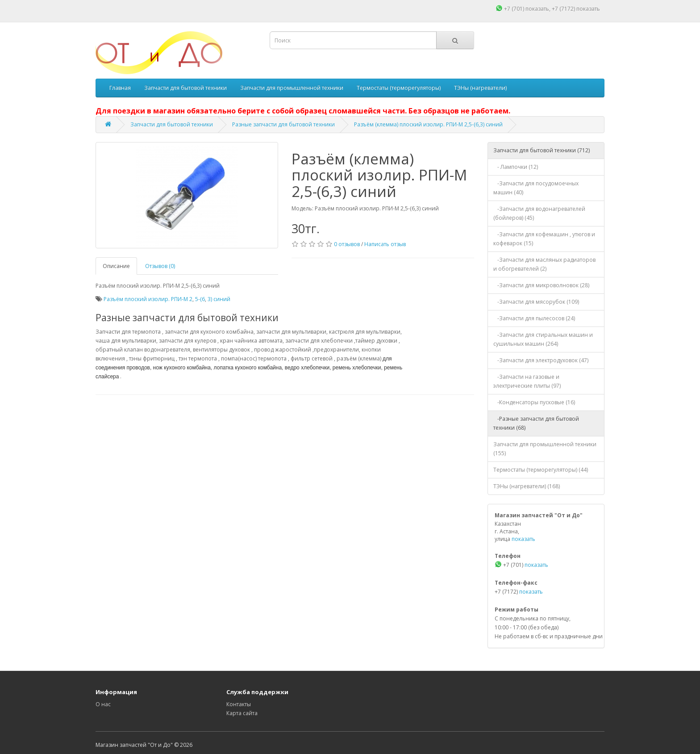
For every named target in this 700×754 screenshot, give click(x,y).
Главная (120, 88)
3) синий (219, 299)
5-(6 (200, 299)
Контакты (239, 704)
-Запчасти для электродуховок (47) (541, 360)
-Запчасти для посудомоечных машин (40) (536, 188)
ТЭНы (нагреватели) (480, 88)
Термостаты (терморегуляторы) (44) (541, 470)
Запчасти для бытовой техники (185, 88)
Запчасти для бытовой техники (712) (542, 150)
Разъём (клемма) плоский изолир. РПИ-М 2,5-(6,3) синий (428, 124)
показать (537, 9)
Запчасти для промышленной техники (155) (545, 449)
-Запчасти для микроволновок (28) (541, 285)
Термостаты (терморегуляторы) (399, 88)
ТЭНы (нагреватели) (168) (527, 486)
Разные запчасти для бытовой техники (283, 124)
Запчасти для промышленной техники (292, 88)
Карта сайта (242, 713)
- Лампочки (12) (516, 167)
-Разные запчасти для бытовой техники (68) (536, 423)
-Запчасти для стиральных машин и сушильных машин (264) (543, 339)
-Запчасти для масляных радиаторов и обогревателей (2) (544, 264)
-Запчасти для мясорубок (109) (536, 302)
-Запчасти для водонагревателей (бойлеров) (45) (539, 213)
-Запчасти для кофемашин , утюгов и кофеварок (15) (544, 239)
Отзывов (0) (160, 266)
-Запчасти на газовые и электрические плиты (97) (527, 381)
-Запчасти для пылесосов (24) (534, 318)
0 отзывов (347, 244)
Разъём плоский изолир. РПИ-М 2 (148, 299)
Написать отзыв (385, 244)
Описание (116, 266)
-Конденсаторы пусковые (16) (534, 402)
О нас (103, 704)
